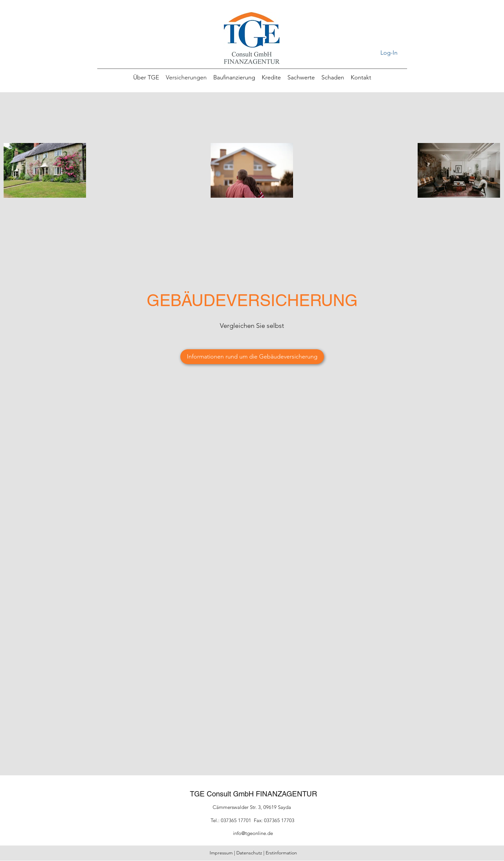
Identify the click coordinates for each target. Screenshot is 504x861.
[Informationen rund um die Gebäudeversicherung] (252, 357)
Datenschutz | (251, 853)
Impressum (221, 853)
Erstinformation (281, 853)
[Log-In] (389, 53)
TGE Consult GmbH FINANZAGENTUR (253, 794)
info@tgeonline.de (253, 833)
